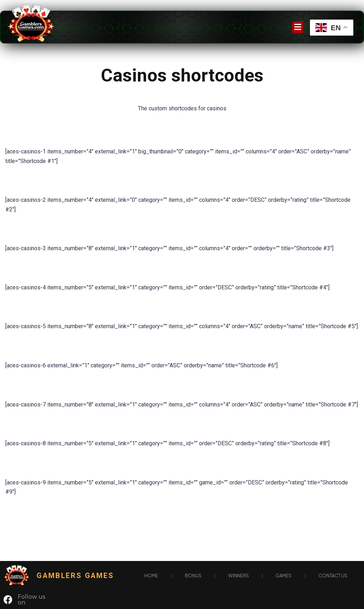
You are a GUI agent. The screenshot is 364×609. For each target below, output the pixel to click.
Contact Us (333, 576)
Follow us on (31, 600)
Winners (239, 576)
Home (151, 576)
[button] (298, 27)
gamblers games (75, 576)
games (283, 576)
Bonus (193, 576)
